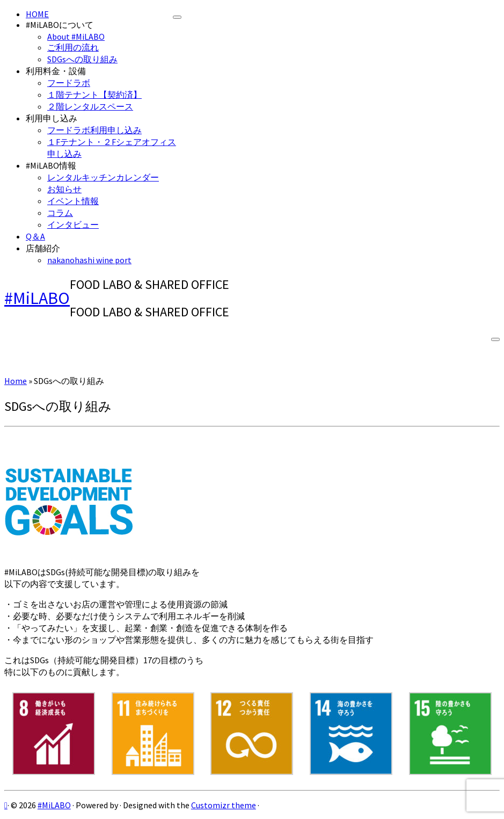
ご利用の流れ (73, 47)
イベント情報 (73, 201)
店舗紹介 (43, 248)
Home (16, 381)
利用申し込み (52, 118)
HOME (37, 14)
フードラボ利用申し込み (94, 130)
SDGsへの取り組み (82, 59)
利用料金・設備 (56, 71)
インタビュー (73, 224)
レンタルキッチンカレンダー (103, 177)
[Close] (177, 17)
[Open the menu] (495, 339)
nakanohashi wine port (89, 260)
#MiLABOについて (60, 25)
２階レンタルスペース (90, 106)
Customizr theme (224, 805)
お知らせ (64, 189)
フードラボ (69, 83)
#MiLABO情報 (51, 165)
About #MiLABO (76, 37)
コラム (60, 213)
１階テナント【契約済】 (94, 95)
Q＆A (35, 236)
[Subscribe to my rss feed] (6, 805)
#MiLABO (37, 298)
